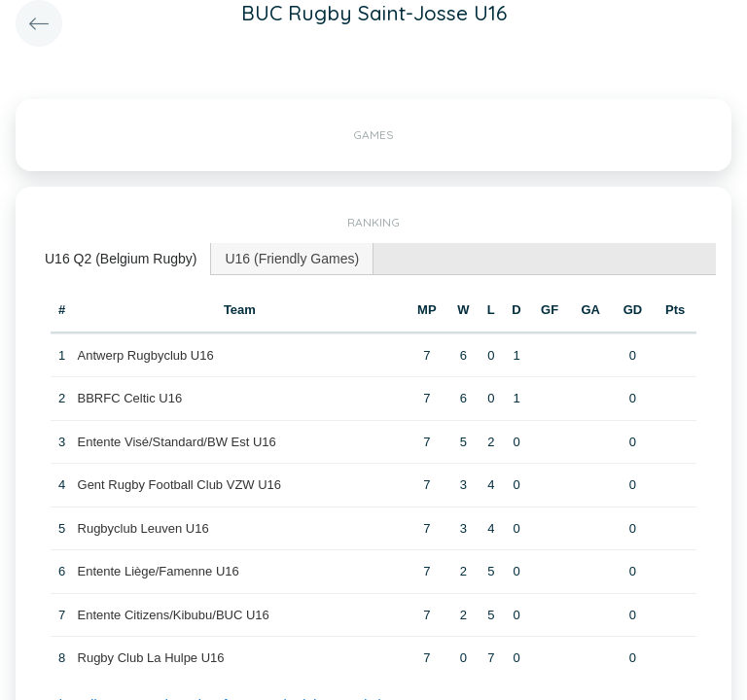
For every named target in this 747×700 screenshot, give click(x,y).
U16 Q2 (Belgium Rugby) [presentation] (121, 259)
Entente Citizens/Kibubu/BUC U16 (174, 615)
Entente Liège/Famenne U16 (159, 571)
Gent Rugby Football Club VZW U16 (180, 485)
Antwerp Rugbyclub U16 (146, 355)
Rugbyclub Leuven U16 (143, 528)
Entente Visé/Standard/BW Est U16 (177, 442)
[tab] (121, 259)
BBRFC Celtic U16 (130, 398)
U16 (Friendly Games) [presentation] (292, 259)
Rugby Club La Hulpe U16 (151, 658)
